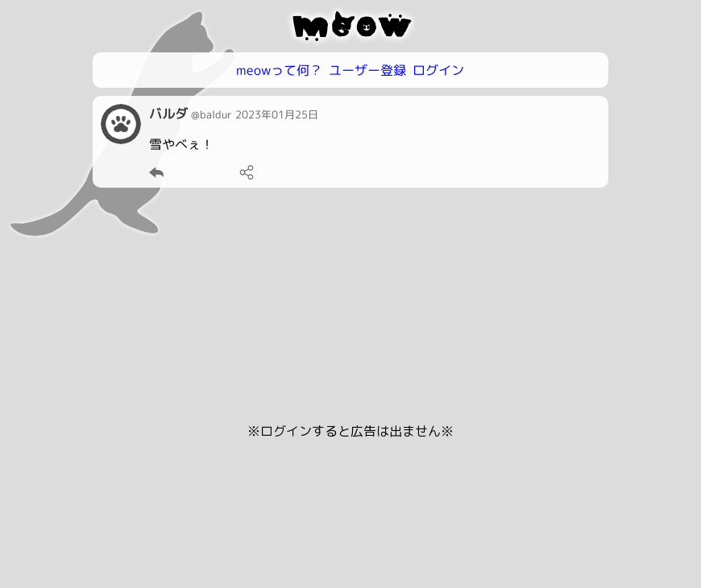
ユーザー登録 (367, 70)
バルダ (168, 114)
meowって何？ (279, 70)
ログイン (438, 70)
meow (351, 26)
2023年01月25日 (277, 114)
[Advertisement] (350, 308)
